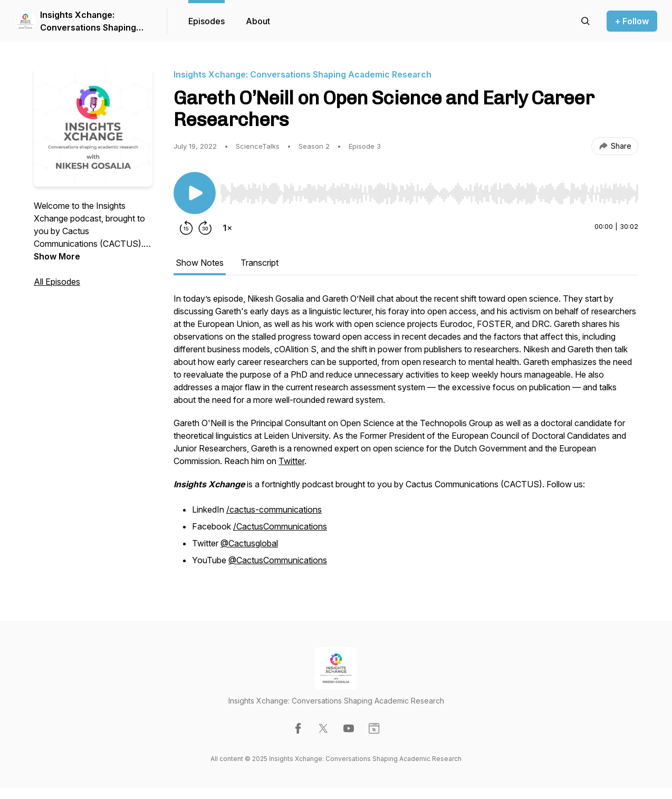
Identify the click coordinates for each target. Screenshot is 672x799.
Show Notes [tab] (200, 263)
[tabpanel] (406, 436)
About (258, 21)
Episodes (207, 21)
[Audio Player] (429, 190)
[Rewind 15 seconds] (186, 228)
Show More (57, 256)
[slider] (429, 194)
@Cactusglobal (249, 543)
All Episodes (57, 282)
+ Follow (632, 21)
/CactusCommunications (280, 526)
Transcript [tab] (260, 263)
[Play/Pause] (195, 193)
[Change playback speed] (227, 228)
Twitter (291, 461)
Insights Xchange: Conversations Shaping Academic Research (88, 22)
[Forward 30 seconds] (205, 228)
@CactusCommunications (278, 560)
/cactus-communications (274, 509)
